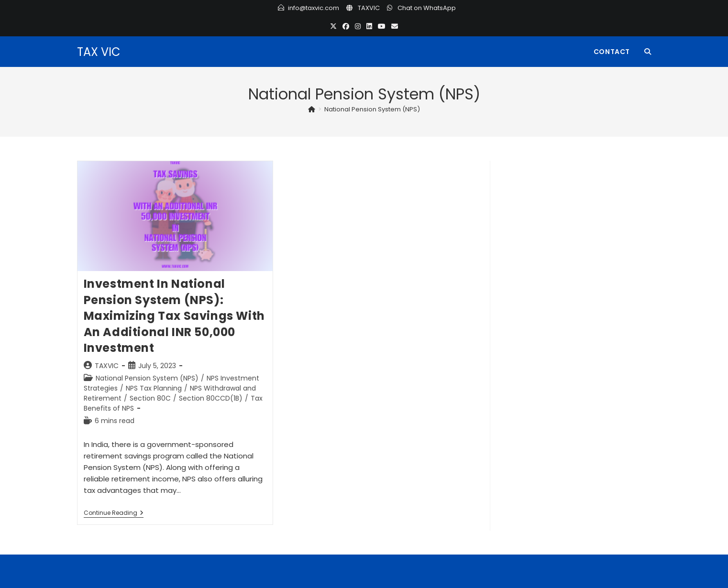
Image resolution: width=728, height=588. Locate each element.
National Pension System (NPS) (372, 109)
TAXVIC (369, 8)
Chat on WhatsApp (427, 8)
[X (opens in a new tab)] (333, 27)
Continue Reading (114, 514)
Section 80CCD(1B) (211, 398)
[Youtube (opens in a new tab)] (382, 27)
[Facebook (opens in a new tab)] (346, 27)
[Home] (312, 109)
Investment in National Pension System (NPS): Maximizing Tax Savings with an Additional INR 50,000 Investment (174, 316)
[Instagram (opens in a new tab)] (358, 27)
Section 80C (150, 398)
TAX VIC (99, 52)
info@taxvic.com (314, 8)
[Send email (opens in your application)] (395, 27)
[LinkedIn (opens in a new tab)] (369, 27)
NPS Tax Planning (154, 388)
